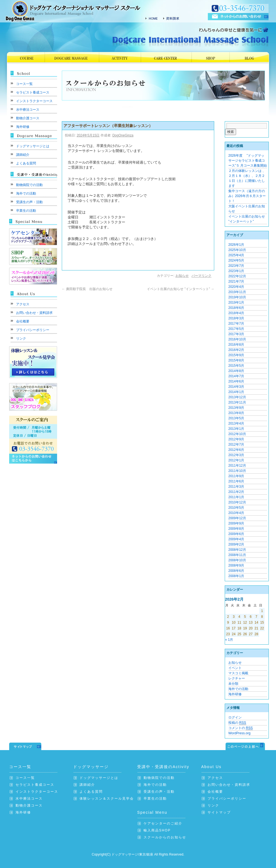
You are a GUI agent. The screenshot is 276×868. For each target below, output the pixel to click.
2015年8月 (236, 360)
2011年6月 (236, 481)
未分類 (233, 684)
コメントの (241, 728)
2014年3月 (236, 387)
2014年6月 (236, 381)
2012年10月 (237, 434)
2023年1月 (236, 271)
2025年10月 (237, 250)
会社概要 (23, 321)
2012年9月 (236, 439)
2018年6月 (236, 308)
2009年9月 (236, 523)
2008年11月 (237, 555)
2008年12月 (237, 550)
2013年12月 (237, 397)
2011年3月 (236, 487)
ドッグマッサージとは (33, 146)
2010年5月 (236, 508)
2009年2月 (236, 544)
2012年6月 (236, 450)
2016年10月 (237, 339)
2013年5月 (236, 418)
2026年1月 (236, 245)
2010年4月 (236, 513)
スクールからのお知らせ (165, 837)
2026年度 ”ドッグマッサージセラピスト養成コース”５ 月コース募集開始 (248, 161)
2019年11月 (237, 292)
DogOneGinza (123, 135)
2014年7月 (236, 376)
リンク (21, 339)
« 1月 (229, 640)
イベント (235, 668)
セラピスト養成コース (33, 92)
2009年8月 (236, 529)
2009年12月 (237, 518)
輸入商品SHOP (157, 830)
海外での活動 (26, 193)
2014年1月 (236, 392)
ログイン (235, 717)
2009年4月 (236, 539)
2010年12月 (237, 502)
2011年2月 (236, 492)
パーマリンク (201, 276)
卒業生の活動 (26, 211)
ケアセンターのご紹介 (163, 823)
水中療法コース (28, 110)
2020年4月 (236, 287)
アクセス (23, 304)
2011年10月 (237, 471)
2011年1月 (236, 497)
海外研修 (23, 127)
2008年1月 (236, 576)
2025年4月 (236, 255)
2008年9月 (236, 565)
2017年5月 (236, 329)
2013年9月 (236, 408)
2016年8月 (236, 345)
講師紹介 (23, 155)
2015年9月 (236, 355)
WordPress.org (239, 733)
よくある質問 (26, 163)
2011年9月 (236, 476)
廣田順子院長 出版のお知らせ (89, 289)
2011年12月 (237, 466)
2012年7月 (236, 445)
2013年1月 (236, 429)
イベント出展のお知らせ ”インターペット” (181, 289)
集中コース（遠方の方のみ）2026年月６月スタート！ (247, 196)
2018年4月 (236, 313)
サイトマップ (219, 812)
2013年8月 (236, 413)
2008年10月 (237, 560)
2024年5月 (236, 260)
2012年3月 (236, 455)
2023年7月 (236, 266)
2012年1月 (236, 460)
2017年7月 (236, 324)
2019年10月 (237, 297)
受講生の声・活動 (29, 202)
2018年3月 (236, 318)
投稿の (237, 723)
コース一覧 (24, 84)
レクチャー (237, 678)
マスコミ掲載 (238, 673)
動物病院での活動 (29, 185)
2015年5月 (236, 366)
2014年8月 (236, 371)
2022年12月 (237, 276)
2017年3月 (236, 334)
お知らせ (182, 276)
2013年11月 (237, 402)
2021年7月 (236, 281)
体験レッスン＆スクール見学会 (107, 799)
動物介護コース (28, 118)
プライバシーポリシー (33, 330)
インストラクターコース (34, 101)
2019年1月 (236, 303)
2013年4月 (236, 423)
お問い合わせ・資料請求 (34, 313)
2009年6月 (236, 534)
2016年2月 (236, 350)
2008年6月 (236, 571)
